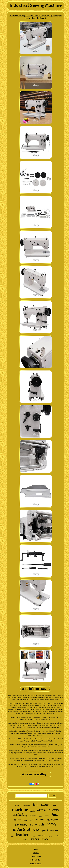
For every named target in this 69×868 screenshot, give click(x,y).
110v (12, 836)
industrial (22, 829)
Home (36, 849)
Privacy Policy (36, 860)
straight (26, 839)
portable (50, 836)
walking (20, 815)
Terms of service (36, 864)
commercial (26, 805)
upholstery (21, 825)
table (17, 805)
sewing (44, 810)
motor (40, 819)
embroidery (52, 820)
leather (22, 835)
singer (45, 804)
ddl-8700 (17, 820)
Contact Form (36, 856)
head (36, 830)
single (47, 816)
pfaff (55, 805)
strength (37, 825)
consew (41, 836)
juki (35, 805)
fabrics (33, 811)
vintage (33, 836)
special (45, 830)
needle (45, 839)
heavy (51, 824)
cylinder (33, 816)
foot (55, 815)
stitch (58, 836)
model (41, 816)
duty (56, 810)
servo (35, 839)
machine (20, 810)
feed (25, 820)
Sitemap (36, 853)
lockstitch (54, 831)
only (32, 820)
